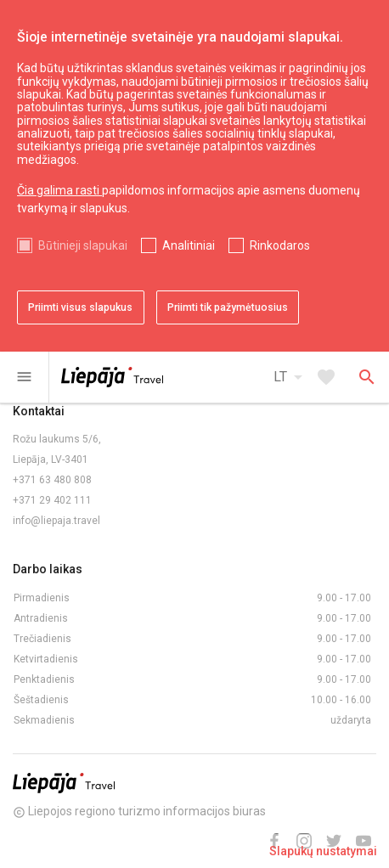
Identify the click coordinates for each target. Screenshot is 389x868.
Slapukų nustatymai (323, 851)
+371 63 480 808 (52, 480)
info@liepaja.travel (56, 521)
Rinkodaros (280, 245)
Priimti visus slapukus (80, 307)
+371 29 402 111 (52, 500)
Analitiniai (189, 245)
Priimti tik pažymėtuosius (228, 307)
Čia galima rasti (59, 190)
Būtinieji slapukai (83, 245)
